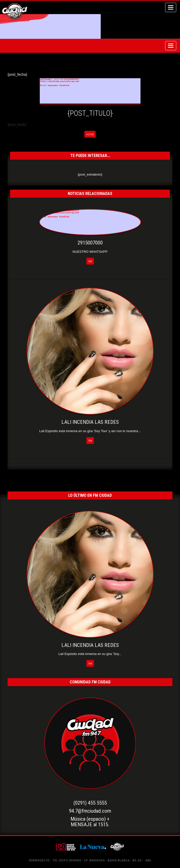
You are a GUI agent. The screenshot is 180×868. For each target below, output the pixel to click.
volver (90, 134)
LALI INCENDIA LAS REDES (90, 422)
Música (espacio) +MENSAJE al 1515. (90, 822)
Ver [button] (90, 261)
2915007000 (90, 243)
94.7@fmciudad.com (90, 811)
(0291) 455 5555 (90, 803)
